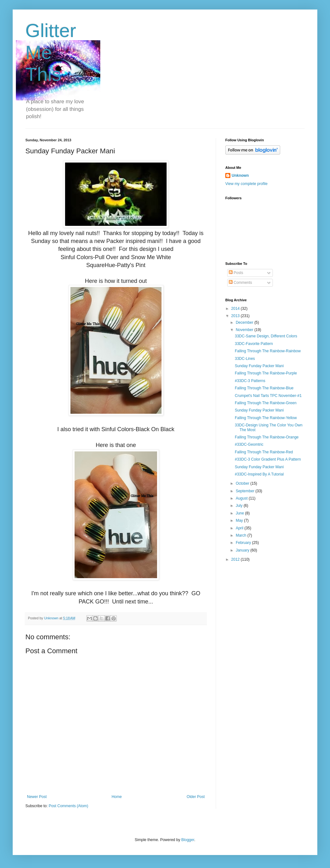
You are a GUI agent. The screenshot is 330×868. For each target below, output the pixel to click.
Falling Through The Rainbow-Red (264, 452)
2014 (236, 309)
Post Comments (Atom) (68, 806)
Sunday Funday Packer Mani (259, 366)
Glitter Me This (51, 52)
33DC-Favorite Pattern (254, 344)
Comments (240, 283)
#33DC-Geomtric (249, 444)
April (240, 528)
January (243, 550)
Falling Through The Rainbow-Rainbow (268, 351)
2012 (236, 559)
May (240, 520)
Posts (236, 273)
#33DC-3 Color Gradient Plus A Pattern (268, 459)
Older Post (196, 797)
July (240, 506)
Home (117, 797)
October (243, 483)
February (244, 543)
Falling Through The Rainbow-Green (266, 403)
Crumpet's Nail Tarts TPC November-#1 (268, 396)
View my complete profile (246, 184)
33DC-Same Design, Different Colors (266, 336)
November (245, 330)
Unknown (240, 176)
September (246, 491)
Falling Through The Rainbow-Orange (267, 437)
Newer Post (37, 797)
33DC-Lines (245, 359)
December (245, 322)
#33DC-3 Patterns (250, 381)
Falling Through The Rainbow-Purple (266, 373)
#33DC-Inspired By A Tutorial (259, 474)
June (240, 513)
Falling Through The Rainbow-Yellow (266, 418)
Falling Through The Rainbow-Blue (264, 388)
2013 (236, 316)
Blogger (188, 840)
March (242, 535)
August (242, 498)
